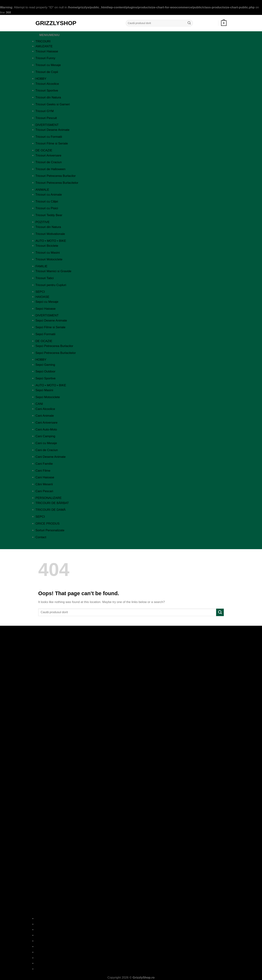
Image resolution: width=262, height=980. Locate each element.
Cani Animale (45, 416)
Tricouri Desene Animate (52, 130)
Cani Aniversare (46, 423)
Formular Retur (131, 963)
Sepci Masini (44, 390)
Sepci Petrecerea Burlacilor (54, 346)
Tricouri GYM (45, 111)
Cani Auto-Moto (46, 430)
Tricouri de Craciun (49, 162)
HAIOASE (42, 297)
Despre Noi (131, 919)
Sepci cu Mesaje (47, 302)
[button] (224, 23)
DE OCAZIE (44, 150)
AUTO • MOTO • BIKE (51, 241)
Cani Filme (43, 471)
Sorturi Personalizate (50, 530)
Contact (41, 537)
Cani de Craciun (47, 450)
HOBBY (41, 79)
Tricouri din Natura (48, 97)
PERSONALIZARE (49, 498)
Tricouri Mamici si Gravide (53, 271)
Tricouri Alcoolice (47, 84)
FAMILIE (41, 266)
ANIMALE (42, 190)
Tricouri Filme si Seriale (52, 143)
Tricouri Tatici (45, 278)
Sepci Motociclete (48, 397)
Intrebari (131, 930)
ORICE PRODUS (47, 524)
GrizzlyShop (56, 23)
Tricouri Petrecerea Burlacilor (56, 176)
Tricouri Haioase (47, 51)
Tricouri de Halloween (50, 169)
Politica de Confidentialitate (131, 935)
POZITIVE (43, 222)
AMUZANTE (44, 46)
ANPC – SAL (131, 958)
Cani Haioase (45, 477)
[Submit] (189, 23)
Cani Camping (45, 436)
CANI (39, 404)
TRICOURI (43, 41)
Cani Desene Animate (51, 457)
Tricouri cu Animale (49, 195)
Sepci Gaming (45, 365)
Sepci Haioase (45, 309)
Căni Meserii (44, 484)
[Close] (39, 545)
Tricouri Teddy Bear (49, 215)
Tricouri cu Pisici (47, 208)
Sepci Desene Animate (51, 321)
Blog (131, 924)
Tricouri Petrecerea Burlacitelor (57, 183)
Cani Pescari (44, 491)
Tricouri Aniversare (48, 155)
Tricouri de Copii (47, 72)
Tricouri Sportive (47, 91)
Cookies (131, 947)
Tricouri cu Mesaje (48, 65)
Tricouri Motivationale (50, 234)
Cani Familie (44, 464)
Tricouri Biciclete (47, 246)
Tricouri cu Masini (48, 253)
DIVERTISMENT (47, 125)
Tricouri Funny (45, 58)
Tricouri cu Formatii (49, 137)
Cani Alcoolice (45, 409)
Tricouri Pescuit (46, 118)
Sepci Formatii (45, 334)
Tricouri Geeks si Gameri (53, 104)
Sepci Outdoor (45, 371)
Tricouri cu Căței (47, 202)
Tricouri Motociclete (49, 259)
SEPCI (40, 292)
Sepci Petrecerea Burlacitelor (56, 353)
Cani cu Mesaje (46, 443)
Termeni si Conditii (131, 941)
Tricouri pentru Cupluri (51, 285)
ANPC (131, 952)
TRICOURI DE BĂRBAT (52, 503)
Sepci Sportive (45, 378)
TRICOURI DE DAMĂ (50, 510)
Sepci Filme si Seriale (50, 327)
